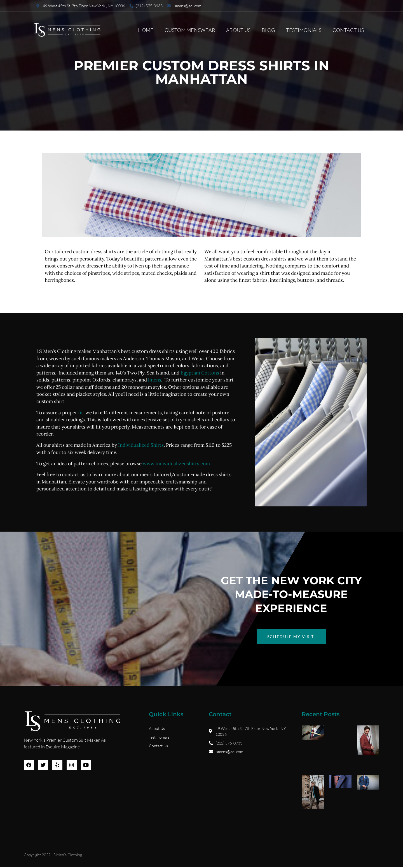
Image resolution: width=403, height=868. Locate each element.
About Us (238, 30)
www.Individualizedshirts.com (176, 464)
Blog (268, 30)
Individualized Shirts (141, 445)
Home (146, 30)
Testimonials (304, 30)
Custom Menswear (190, 30)
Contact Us (348, 30)
